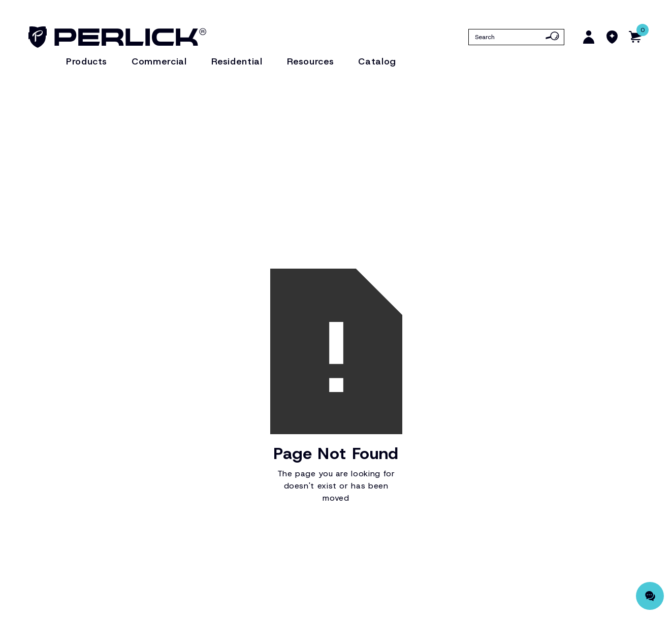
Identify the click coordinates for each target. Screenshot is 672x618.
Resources (311, 61)
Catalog (377, 61)
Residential (237, 61)
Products (87, 61)
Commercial (159, 61)
